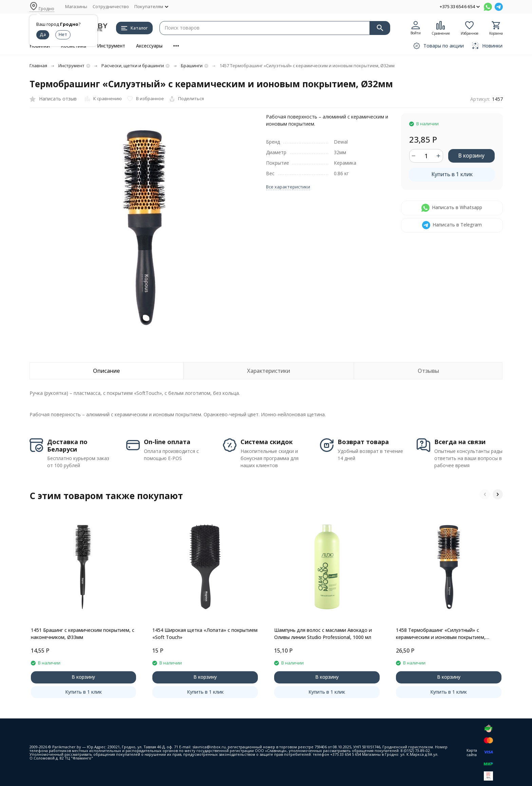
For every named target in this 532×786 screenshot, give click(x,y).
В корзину (471, 156)
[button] (485, 494)
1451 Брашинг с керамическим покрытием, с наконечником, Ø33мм (83, 634)
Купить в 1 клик (452, 174)
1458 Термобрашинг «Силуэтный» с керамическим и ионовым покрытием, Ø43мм (441, 634)
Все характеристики (288, 187)
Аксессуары (149, 46)
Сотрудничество (111, 6)
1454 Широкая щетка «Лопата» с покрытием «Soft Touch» (205, 634)
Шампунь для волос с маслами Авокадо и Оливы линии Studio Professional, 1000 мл (323, 634)
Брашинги (192, 66)
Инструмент (111, 46)
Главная (38, 66)
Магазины (76, 6)
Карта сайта (472, 752)
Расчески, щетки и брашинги (133, 66)
